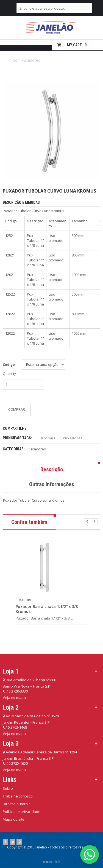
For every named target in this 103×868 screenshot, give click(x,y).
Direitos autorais (17, 804)
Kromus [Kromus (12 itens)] (48, 438)
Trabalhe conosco (18, 796)
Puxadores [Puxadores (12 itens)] (73, 438)
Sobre (8, 788)
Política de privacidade (22, 812)
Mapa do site (14, 819)
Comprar (17, 409)
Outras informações (51, 484)
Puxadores (31, 60)
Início (13, 60)
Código (9, 365)
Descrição (52, 469)
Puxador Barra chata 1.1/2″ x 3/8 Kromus (47, 609)
